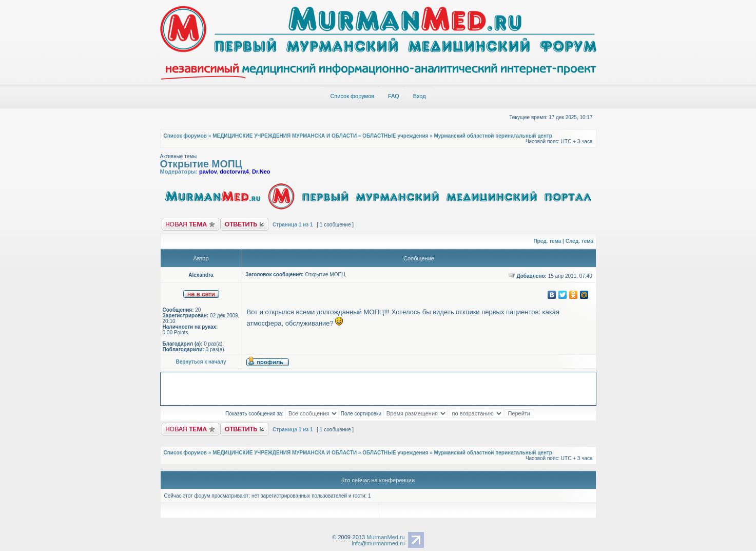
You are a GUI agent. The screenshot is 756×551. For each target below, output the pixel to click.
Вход (420, 96)
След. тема (579, 241)
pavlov (208, 172)
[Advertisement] (379, 388)
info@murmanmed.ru (378, 543)
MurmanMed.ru (386, 537)
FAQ (394, 96)
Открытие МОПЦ (201, 164)
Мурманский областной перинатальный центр (493, 136)
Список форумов (352, 96)
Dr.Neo (261, 172)
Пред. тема (547, 241)
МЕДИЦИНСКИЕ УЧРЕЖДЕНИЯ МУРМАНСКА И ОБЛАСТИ (285, 136)
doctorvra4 (234, 172)
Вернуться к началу (201, 362)
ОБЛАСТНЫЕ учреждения (395, 136)
